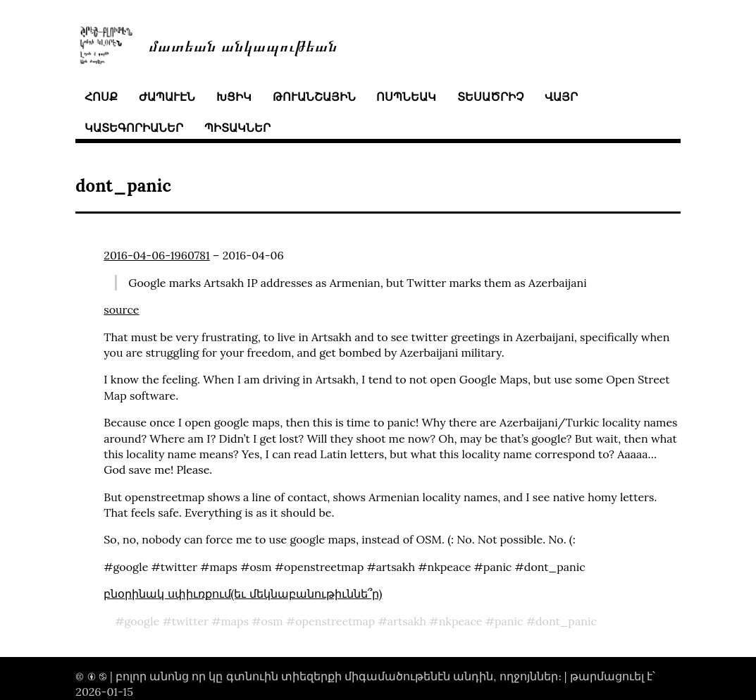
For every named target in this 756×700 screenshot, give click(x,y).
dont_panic (566, 621)
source (121, 309)
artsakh (407, 621)
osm (272, 621)
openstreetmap (335, 621)
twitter (190, 621)
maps (235, 621)
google (142, 621)
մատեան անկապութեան (243, 45)
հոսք (101, 97)
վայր (561, 97)
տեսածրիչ (490, 97)
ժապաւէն (167, 97)
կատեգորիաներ (134, 128)
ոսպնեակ (406, 97)
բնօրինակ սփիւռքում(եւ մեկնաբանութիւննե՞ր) (243, 594)
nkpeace (461, 621)
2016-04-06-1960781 (157, 255)
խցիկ (234, 97)
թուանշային (314, 97)
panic (509, 621)
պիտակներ (237, 128)
